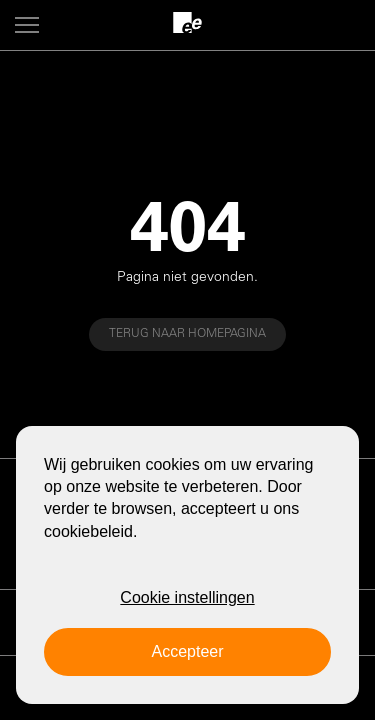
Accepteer (187, 651)
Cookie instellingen (187, 597)
